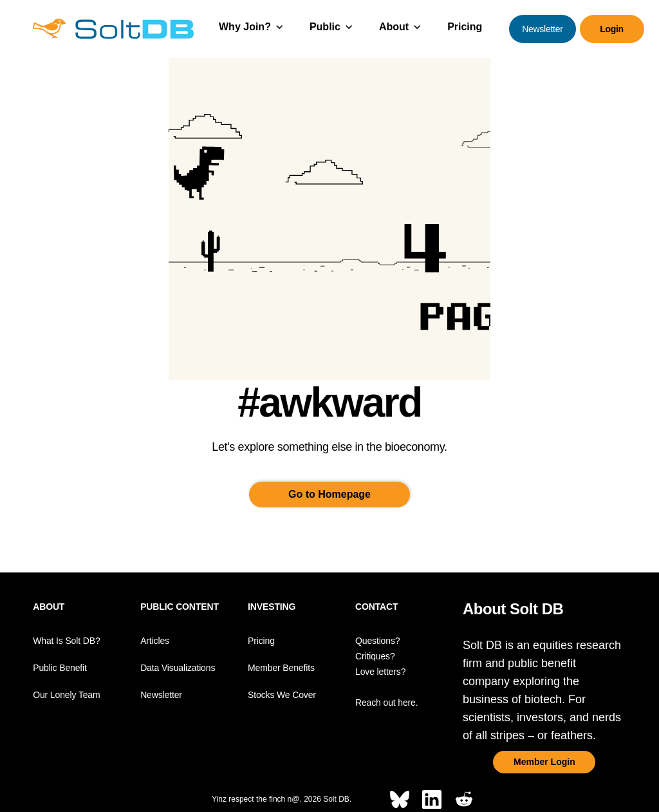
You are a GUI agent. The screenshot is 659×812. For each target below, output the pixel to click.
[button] (251, 29)
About (394, 27)
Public (325, 27)
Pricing (465, 27)
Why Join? (245, 27)
